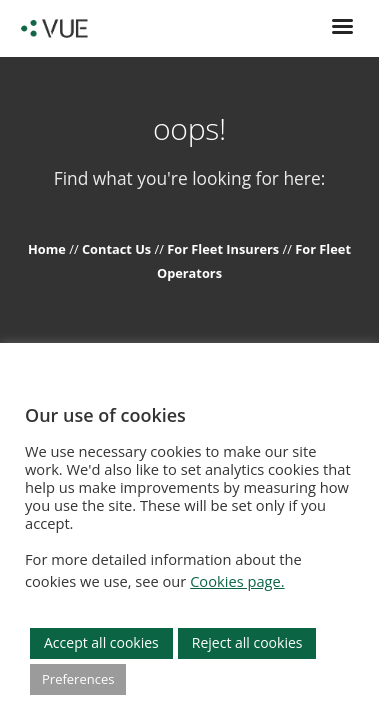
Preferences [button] (78, 679)
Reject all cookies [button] (247, 642)
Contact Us (118, 249)
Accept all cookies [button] (101, 642)
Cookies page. (237, 581)
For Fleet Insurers (224, 249)
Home (48, 249)
